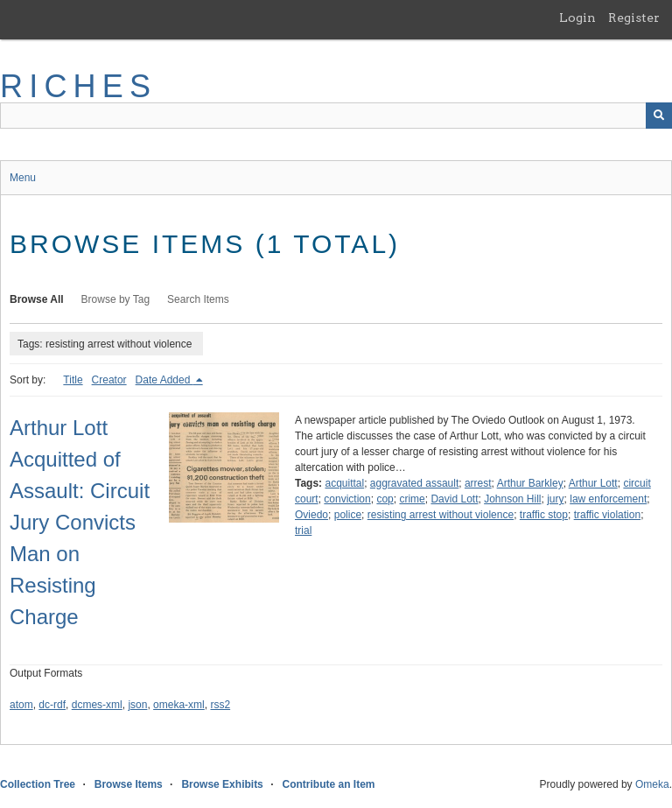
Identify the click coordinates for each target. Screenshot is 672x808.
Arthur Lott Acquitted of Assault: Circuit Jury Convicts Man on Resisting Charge (80, 522)
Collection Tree (38, 784)
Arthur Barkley (530, 483)
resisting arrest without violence (441, 515)
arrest (478, 483)
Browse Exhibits (222, 784)
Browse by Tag (116, 299)
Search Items (198, 299)
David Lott (454, 499)
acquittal (344, 483)
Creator (109, 380)
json (137, 705)
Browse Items (129, 784)
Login (577, 18)
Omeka (652, 784)
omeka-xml (179, 705)
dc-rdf (52, 705)
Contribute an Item (328, 784)
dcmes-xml (97, 705)
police (348, 515)
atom (21, 705)
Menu (23, 178)
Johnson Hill (512, 499)
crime (412, 499)
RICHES (78, 86)
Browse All (37, 299)
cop (385, 499)
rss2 (220, 705)
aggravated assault (414, 483)
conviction (347, 499)
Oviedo (311, 515)
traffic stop (544, 515)
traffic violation (607, 515)
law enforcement (608, 499)
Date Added (164, 380)
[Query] (336, 116)
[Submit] (659, 116)
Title (73, 380)
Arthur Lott (593, 483)
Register (634, 18)
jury (555, 499)
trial (303, 530)
